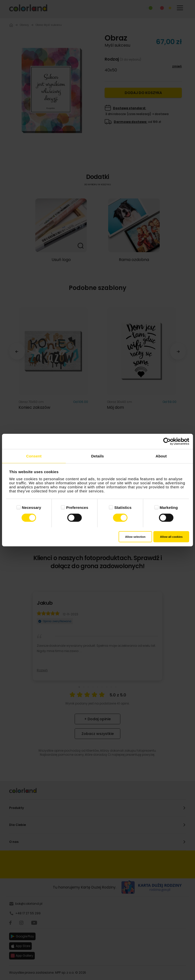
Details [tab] (97, 456)
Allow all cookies (171, 537)
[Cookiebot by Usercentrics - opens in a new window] (167, 441)
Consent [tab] (34, 456)
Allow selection (135, 537)
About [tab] (161, 456)
